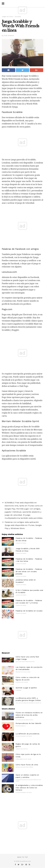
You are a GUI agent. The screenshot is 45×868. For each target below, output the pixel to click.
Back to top (23, 857)
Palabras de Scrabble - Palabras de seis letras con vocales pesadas (29, 571)
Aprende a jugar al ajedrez (26, 688)
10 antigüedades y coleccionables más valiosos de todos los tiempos (29, 788)
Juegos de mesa (7, 17)
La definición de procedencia (27, 734)
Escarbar (18, 17)
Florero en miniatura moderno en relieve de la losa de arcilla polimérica (29, 715)
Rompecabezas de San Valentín (28, 723)
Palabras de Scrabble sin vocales (29, 611)
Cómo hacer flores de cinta (27, 765)
